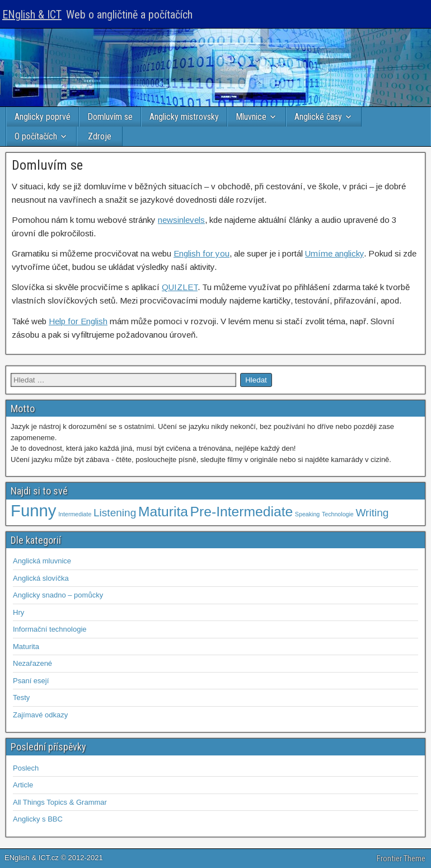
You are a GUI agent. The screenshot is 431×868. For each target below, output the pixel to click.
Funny (34, 510)
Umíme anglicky (334, 253)
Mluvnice (251, 117)
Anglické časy (318, 117)
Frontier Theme (401, 858)
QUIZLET (180, 287)
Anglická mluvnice (42, 561)
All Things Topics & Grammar (60, 802)
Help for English (78, 321)
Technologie (338, 514)
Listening (115, 513)
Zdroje (100, 136)
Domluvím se (110, 117)
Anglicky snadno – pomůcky (58, 595)
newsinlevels (181, 220)
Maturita (163, 512)
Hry (18, 612)
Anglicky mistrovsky (184, 117)
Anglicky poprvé (43, 117)
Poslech (26, 768)
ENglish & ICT (32, 15)
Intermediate (75, 514)
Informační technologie (50, 629)
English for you (202, 253)
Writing (372, 513)
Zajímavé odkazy (40, 715)
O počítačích (36, 136)
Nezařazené (32, 663)
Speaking (307, 514)
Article (23, 785)
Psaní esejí (31, 681)
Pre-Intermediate (242, 512)
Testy (21, 697)
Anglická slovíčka (41, 578)
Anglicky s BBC (38, 819)
